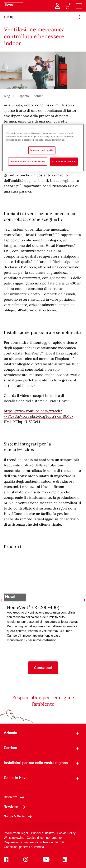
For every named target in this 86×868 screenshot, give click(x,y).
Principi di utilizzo (43, 833)
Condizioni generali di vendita (24, 847)
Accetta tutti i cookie (64, 161)
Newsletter (16, 806)
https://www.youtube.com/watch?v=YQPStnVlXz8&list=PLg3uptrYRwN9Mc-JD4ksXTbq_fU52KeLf (39, 416)
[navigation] (79, 6)
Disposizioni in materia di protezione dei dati (34, 842)
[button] (43, 668)
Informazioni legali (16, 833)
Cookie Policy (66, 833)
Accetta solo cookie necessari (28, 161)
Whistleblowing (14, 838)
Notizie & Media (19, 816)
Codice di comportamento (44, 838)
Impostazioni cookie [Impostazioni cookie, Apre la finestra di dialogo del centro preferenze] (42, 150)
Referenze (15, 797)
